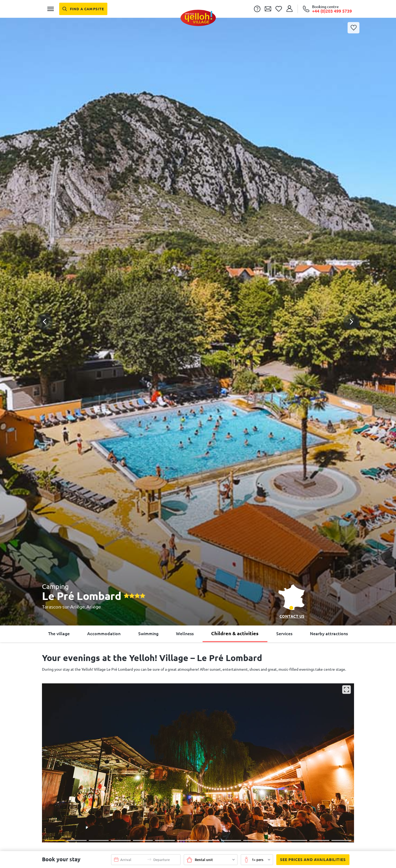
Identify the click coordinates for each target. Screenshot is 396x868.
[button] (198, 300)
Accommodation (104, 634)
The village (59, 634)
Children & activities (235, 633)
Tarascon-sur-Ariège (63, 607)
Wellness (185, 634)
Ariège (94, 607)
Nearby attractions (329, 634)
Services (284, 634)
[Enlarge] (346, 690)
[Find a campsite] (83, 9)
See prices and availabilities (311, 860)
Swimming (148, 634)
